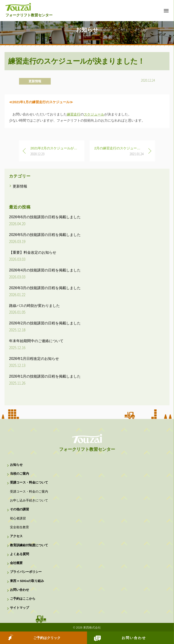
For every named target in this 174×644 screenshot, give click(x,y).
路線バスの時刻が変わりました (34, 306)
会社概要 (16, 563)
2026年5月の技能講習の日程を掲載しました (45, 235)
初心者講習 (18, 518)
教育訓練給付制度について (29, 545)
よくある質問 (19, 554)
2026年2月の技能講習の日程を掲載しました (45, 323)
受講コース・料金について (29, 482)
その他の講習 (19, 509)
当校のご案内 (19, 474)
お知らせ (16, 465)
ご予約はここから (23, 599)
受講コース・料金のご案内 (29, 492)
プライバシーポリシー (26, 572)
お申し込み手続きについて (29, 500)
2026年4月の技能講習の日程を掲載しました (45, 270)
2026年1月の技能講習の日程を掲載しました (45, 376)
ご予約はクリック (47, 638)
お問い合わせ (134, 638)
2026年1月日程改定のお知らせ (34, 359)
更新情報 (35, 81)
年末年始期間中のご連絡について (36, 341)
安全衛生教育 (19, 527)
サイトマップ (19, 608)
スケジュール (94, 114)
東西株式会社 (92, 628)
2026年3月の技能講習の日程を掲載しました (45, 288)
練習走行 (74, 114)
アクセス (16, 536)
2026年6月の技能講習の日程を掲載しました (45, 217)
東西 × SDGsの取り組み (27, 581)
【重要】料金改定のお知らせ (33, 252)
